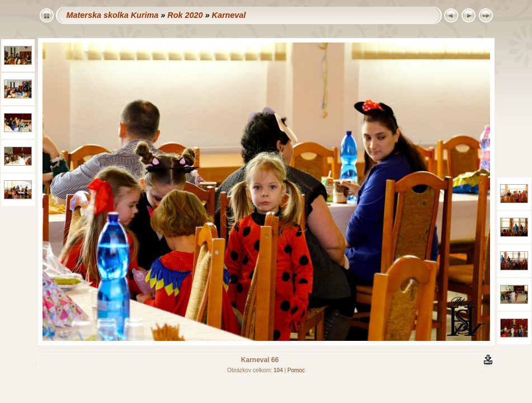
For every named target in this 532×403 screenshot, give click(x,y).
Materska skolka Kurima (113, 15)
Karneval (229, 15)
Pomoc (296, 370)
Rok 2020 (185, 15)
